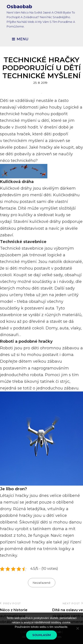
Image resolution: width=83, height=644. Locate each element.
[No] (77, 628)
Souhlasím (41, 635)
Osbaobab (19, 7)
